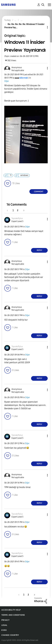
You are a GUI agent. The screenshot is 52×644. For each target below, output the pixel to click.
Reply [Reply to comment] (39, 250)
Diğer (7, 81)
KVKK (4, 630)
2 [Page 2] (18, 210)
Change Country (10, 635)
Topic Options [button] (43, 27)
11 (11, 175)
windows (24, 175)
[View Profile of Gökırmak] (24, 78)
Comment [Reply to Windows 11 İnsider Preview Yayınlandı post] (39, 192)
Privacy (5, 620)
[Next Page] (23, 210)
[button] (43, 68)
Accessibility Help (11, 610)
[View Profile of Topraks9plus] (17, 218)
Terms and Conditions (13, 615)
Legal (4, 625)
